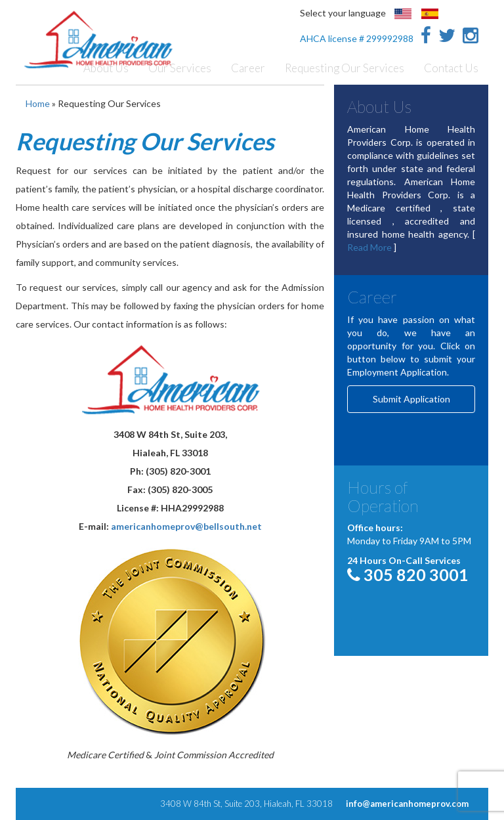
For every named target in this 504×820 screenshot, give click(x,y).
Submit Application (411, 399)
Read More (369, 247)
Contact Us (451, 68)
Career (248, 68)
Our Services (180, 68)
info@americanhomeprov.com (407, 804)
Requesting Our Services (345, 68)
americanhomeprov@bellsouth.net (186, 526)
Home (38, 103)
